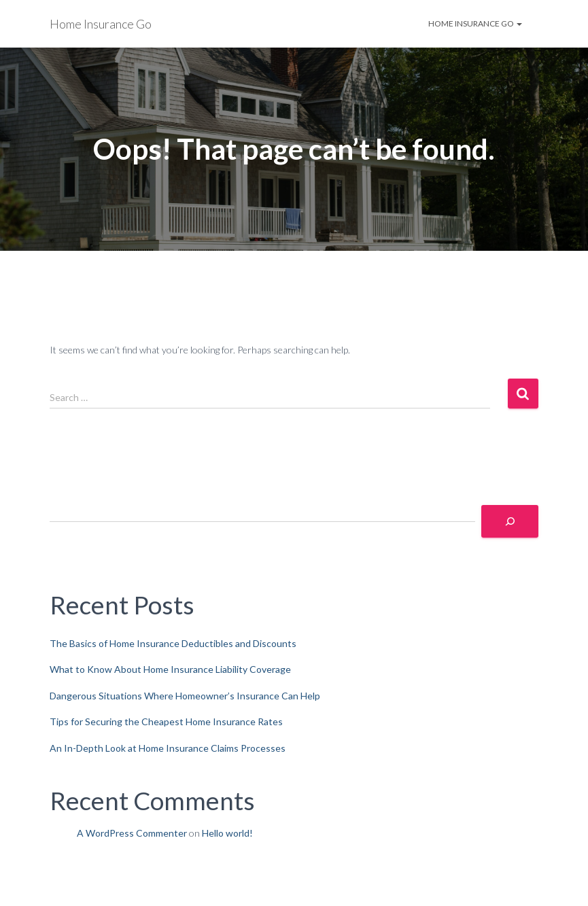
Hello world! (227, 833)
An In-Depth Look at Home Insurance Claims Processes (168, 748)
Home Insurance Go (475, 23)
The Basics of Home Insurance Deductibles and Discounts (173, 643)
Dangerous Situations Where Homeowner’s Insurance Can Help (185, 696)
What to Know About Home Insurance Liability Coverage (170, 669)
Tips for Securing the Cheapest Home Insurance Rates (166, 721)
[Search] (510, 521)
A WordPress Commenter (132, 833)
